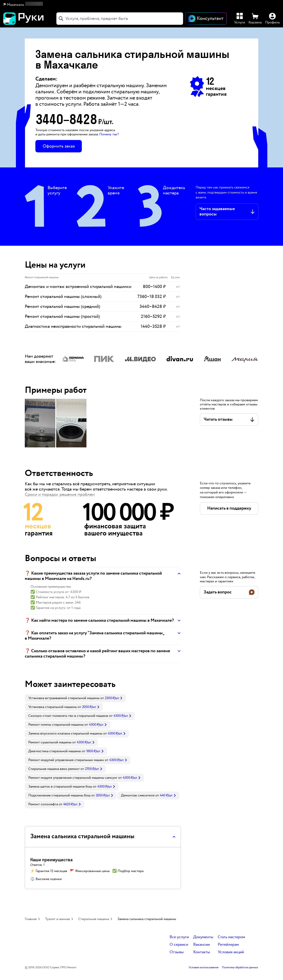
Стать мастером (231, 937)
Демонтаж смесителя (138, 795)
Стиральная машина (94, 919)
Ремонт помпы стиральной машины (56, 725)
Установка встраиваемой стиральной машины (64, 698)
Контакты (202, 952)
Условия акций (231, 952)
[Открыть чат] (206, 19)
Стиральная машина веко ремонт (54, 769)
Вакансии (202, 945)
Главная (31, 919)
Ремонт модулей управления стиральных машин (66, 760)
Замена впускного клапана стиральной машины (65, 734)
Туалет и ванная (57, 919)
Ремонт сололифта (43, 804)
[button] (23, 5)
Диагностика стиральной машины (55, 751)
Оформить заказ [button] (59, 146)
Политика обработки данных (240, 968)
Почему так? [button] (109, 134)
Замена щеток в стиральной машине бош (60, 787)
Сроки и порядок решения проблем (60, 495)
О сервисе (179, 945)
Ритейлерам (228, 945)
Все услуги (179, 937)
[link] (75, 698)
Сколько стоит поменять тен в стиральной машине (68, 716)
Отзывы (177, 952)
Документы (203, 937)
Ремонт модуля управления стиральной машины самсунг (73, 778)
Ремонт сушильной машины (50, 742)
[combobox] (120, 19)
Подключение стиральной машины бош (59, 795)
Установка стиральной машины (53, 707)
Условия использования (204, 968)
